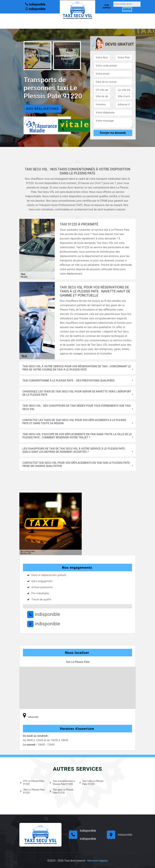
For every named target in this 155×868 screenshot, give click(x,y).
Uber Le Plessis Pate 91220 (32, 791)
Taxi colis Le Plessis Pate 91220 (91, 783)
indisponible (35, 4)
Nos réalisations (43, 109)
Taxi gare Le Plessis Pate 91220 (62, 791)
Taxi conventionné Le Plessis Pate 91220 (62, 783)
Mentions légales (97, 861)
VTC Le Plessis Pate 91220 (32, 783)
